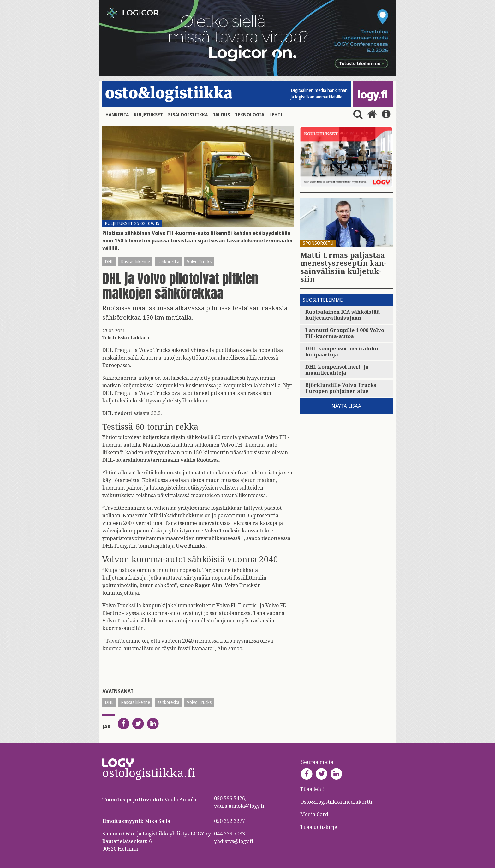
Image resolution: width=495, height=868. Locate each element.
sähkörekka (168, 262)
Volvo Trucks (199, 262)
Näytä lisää (346, 406)
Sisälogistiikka (188, 115)
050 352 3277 (230, 821)
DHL (109, 262)
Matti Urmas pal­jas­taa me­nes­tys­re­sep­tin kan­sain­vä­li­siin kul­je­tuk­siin (343, 268)
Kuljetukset (148, 115)
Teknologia (250, 115)
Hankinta (117, 115)
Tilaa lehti (312, 789)
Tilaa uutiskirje (319, 827)
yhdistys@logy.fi (234, 841)
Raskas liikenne (135, 262)
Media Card (315, 814)
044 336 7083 (230, 834)
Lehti (276, 115)
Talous (221, 115)
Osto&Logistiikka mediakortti (336, 802)
